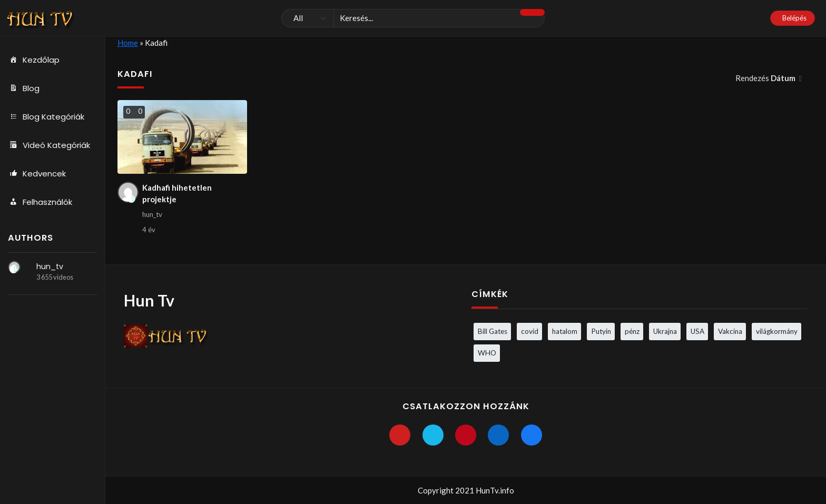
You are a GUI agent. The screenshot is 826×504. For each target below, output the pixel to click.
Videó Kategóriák (49, 145)
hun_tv (50, 266)
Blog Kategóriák (46, 117)
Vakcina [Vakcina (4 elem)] (730, 331)
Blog (24, 88)
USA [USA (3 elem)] (697, 331)
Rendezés (766, 78)
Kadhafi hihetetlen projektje (177, 194)
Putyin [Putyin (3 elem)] (601, 331)
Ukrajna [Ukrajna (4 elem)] (665, 331)
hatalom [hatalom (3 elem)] (565, 331)
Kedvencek (37, 174)
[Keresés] (413, 18)
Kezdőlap (34, 60)
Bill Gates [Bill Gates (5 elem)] (493, 331)
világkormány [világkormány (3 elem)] (777, 331)
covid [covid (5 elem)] (530, 331)
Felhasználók (40, 202)
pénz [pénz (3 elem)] (632, 331)
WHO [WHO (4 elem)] (487, 353)
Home (128, 43)
